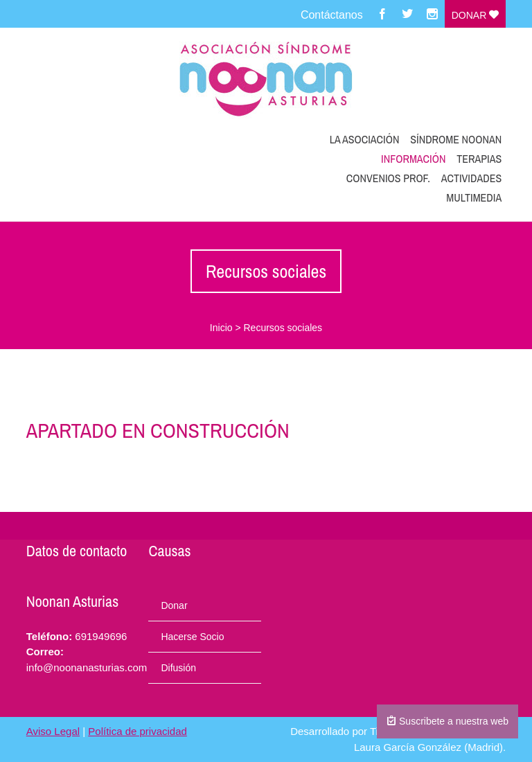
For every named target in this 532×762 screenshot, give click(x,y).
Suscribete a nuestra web (447, 721)
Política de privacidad (138, 731)
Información (413, 159)
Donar (475, 15)
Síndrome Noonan (456, 139)
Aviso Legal (53, 731)
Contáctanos (332, 15)
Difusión (178, 668)
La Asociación (365, 139)
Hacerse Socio (192, 637)
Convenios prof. (388, 178)
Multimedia (474, 197)
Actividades (472, 178)
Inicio (221, 328)
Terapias (479, 159)
